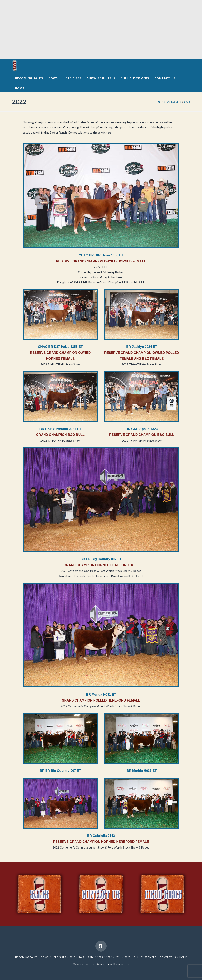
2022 (109, 957)
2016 (91, 957)
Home (183, 957)
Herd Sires (59, 957)
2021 (118, 957)
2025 (100, 957)
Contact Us (168, 957)
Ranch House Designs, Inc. (113, 964)
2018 (72, 957)
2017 (82, 957)
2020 (127, 957)
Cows (45, 957)
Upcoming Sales (26, 957)
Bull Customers (145, 957)
